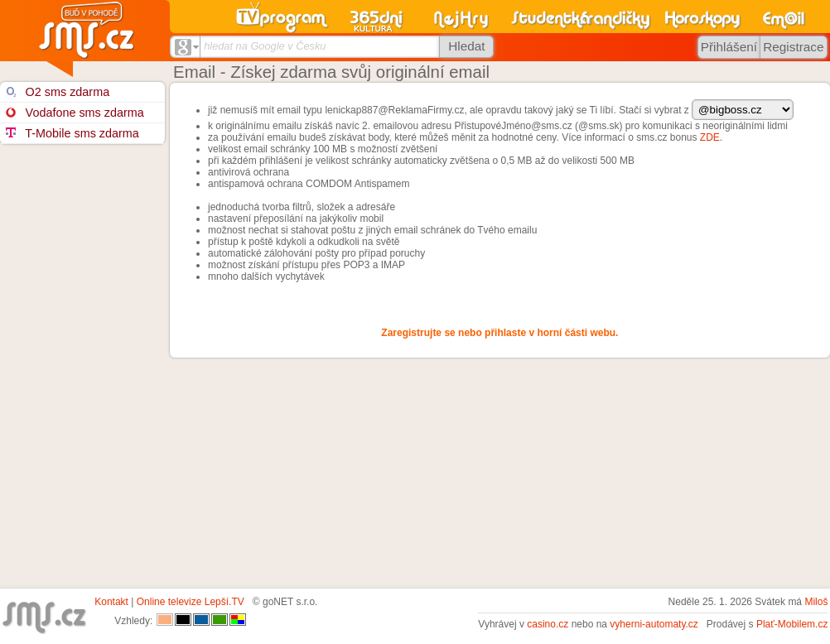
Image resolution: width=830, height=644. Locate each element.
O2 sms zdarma (58, 92)
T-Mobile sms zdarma (72, 133)
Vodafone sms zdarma (75, 113)
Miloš (816, 602)
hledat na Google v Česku (265, 46)
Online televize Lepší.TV (191, 602)
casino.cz (548, 624)
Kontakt (111, 602)
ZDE (710, 137)
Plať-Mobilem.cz (792, 624)
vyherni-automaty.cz (654, 624)
